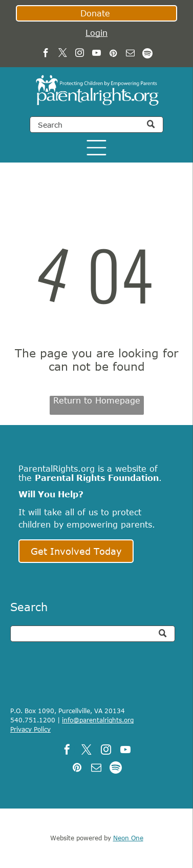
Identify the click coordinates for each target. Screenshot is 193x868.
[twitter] (63, 54)
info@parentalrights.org (98, 720)
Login (97, 33)
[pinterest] (113, 54)
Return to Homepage (97, 400)
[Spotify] (147, 54)
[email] (130, 54)
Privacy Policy (30, 729)
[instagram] (80, 54)
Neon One (128, 838)
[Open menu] (97, 148)
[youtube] (97, 54)
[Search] (97, 125)
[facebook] (46, 54)
